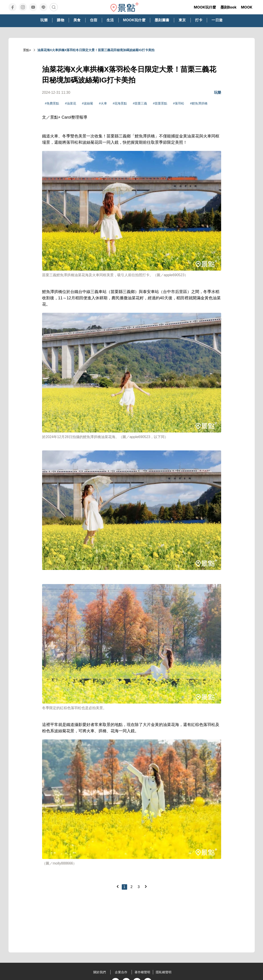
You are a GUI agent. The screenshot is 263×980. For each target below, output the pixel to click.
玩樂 (218, 92)
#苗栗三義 (140, 103)
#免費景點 (52, 103)
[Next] (146, 887)
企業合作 (121, 972)
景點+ (27, 50)
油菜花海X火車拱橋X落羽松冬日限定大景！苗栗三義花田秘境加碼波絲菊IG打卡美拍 (96, 50)
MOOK (247, 7)
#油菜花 (71, 103)
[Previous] (118, 887)
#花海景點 (120, 103)
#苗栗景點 (160, 103)
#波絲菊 (88, 103)
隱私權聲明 (164, 972)
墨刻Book (229, 7)
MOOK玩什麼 (205, 7)
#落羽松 (179, 103)
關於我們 (100, 972)
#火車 (103, 103)
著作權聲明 (142, 972)
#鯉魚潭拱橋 (199, 103)
